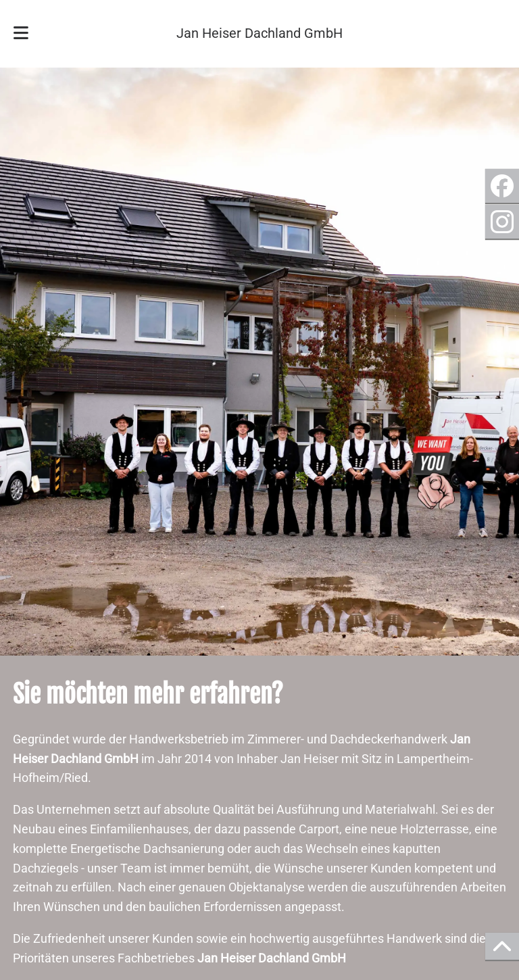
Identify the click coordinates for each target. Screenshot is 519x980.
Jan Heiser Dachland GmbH (259, 33)
